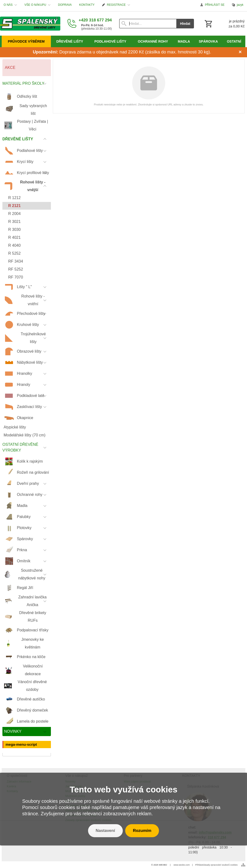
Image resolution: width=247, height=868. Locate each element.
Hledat (185, 24)
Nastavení (105, 831)
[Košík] (224, 24)
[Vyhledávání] (148, 24)
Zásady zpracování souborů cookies (220, 865)
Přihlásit (199, 865)
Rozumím (142, 831)
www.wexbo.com (182, 865)
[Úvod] (30, 24)
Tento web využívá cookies (124, 789)
